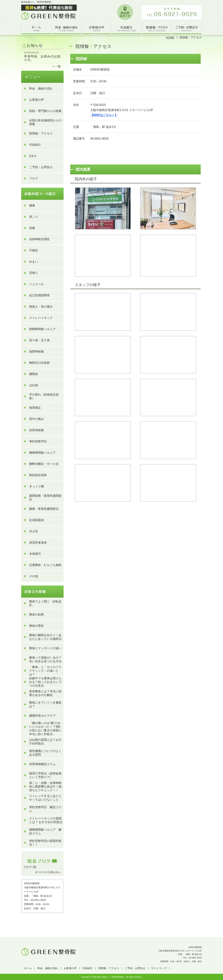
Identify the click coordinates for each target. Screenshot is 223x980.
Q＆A (33, 156)
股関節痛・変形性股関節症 (45, 498)
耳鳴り (34, 273)
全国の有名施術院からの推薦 (45, 122)
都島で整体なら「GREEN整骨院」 (111, 977)
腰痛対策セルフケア (42, 716)
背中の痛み (36, 419)
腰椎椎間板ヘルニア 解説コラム (45, 831)
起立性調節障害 (39, 295)
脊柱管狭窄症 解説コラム (45, 809)
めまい (34, 262)
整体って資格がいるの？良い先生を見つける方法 (45, 659)
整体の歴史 (36, 626)
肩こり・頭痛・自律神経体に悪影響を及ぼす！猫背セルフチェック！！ (45, 787)
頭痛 (32, 228)
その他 (34, 576)
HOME (170, 37)
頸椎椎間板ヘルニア (42, 329)
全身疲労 (35, 554)
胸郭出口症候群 (39, 363)
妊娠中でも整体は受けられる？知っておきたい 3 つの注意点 (45, 682)
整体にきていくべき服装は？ (45, 704)
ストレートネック (41, 318)
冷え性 (34, 531)
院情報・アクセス (157, 29)
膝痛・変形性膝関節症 (44, 509)
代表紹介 (127, 29)
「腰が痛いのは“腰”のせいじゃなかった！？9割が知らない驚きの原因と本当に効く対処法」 (45, 729)
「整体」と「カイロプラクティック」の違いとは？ (45, 671)
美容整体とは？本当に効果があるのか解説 (45, 693)
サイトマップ (159, 968)
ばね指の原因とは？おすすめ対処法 (45, 742)
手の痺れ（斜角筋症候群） (44, 396)
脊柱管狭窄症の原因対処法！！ (45, 843)
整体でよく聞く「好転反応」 (45, 603)
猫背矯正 (35, 408)
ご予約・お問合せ (187, 29)
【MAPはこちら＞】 (104, 115)
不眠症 (34, 250)
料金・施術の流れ (66, 29)
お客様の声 (96, 29)
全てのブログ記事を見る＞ (48, 872)
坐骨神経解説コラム (42, 764)
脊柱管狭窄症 (38, 441)
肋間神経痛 (36, 351)
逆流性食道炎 (38, 542)
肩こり (34, 217)
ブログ (34, 178)
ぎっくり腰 (36, 486)
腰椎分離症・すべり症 (44, 464)
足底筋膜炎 (36, 520)
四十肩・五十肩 (39, 340)
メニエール (36, 284)
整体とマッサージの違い (45, 648)
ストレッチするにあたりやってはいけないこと (45, 798)
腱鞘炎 (34, 374)
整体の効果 (36, 615)
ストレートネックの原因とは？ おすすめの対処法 (46, 820)
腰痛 (32, 205)
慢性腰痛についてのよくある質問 (45, 753)
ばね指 (34, 385)
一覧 (58, 66)
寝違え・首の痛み (41, 307)
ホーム (36, 29)
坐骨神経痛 (36, 430)
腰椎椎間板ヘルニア (42, 453)
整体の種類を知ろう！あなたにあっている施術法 (45, 637)
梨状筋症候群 (38, 475)
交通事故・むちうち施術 (45, 565)
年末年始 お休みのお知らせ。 (42, 58)
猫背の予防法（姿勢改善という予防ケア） (45, 775)
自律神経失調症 (39, 239)
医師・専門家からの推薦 (45, 111)
